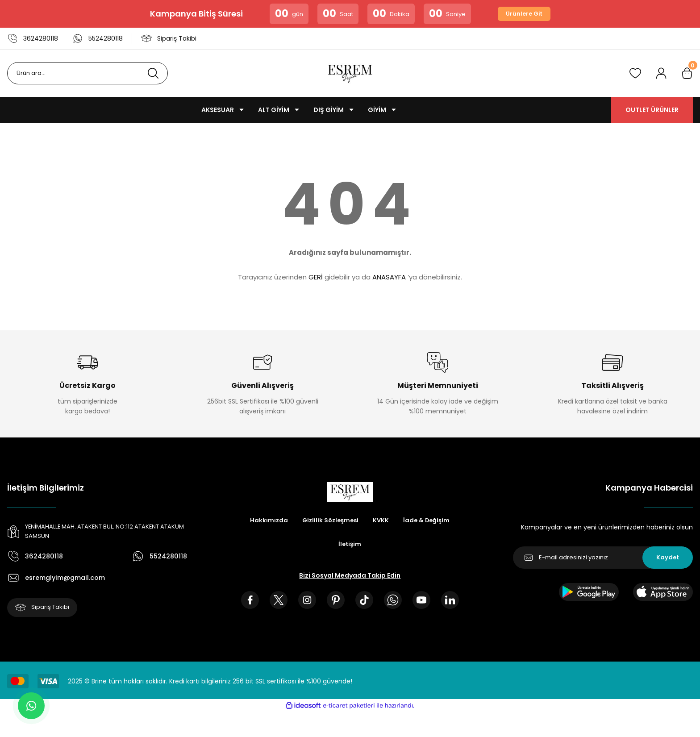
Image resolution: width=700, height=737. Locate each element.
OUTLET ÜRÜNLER (652, 110)
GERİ (316, 277)
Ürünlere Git (524, 14)
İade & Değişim (429, 521)
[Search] (87, 73)
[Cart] (687, 73)
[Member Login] (661, 73)
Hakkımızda (266, 521)
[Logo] (350, 73)
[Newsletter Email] (603, 558)
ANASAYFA (389, 277)
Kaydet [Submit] (668, 558)
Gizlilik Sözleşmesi (329, 521)
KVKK (382, 521)
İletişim (350, 545)
